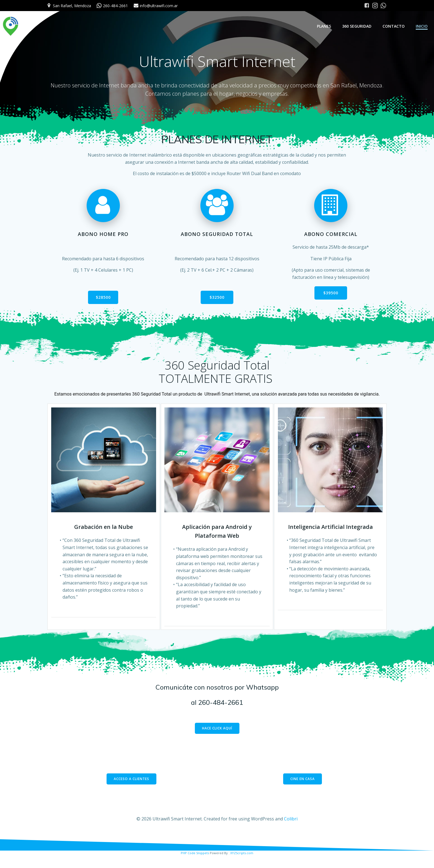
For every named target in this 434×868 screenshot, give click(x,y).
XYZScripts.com (242, 866)
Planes (325, 26)
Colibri (291, 831)
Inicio (423, 26)
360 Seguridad (358, 26)
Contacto (394, 26)
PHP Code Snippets (195, 866)
